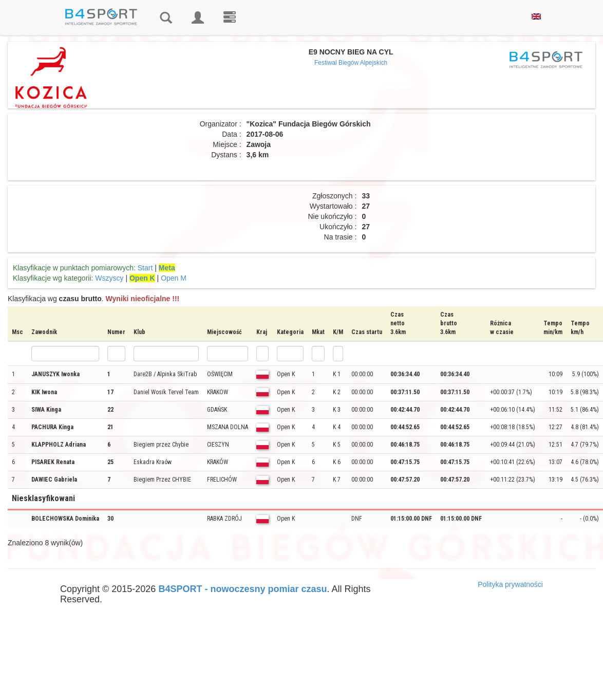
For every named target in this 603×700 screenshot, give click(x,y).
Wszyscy (109, 278)
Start (145, 268)
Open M (174, 278)
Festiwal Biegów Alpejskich (351, 63)
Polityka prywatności (510, 584)
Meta (167, 268)
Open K (142, 278)
